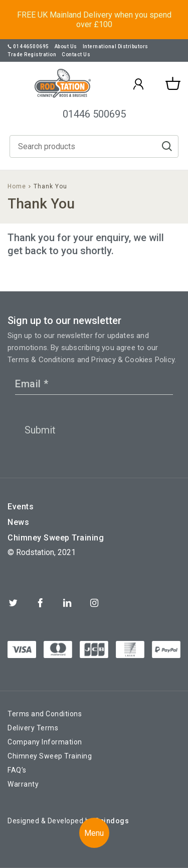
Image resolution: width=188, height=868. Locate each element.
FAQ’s (17, 770)
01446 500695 (94, 114)
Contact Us (76, 55)
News (18, 522)
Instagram (94, 603)
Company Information (45, 742)
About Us (66, 46)
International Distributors (116, 46)
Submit (40, 430)
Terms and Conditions (45, 714)
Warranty (23, 784)
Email (32, 384)
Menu (94, 833)
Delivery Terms (33, 728)
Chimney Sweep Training (56, 538)
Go (167, 146)
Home (17, 186)
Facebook (40, 603)
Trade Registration (32, 55)
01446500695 (28, 46)
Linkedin (67, 603)
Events (21, 507)
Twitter (13, 603)
